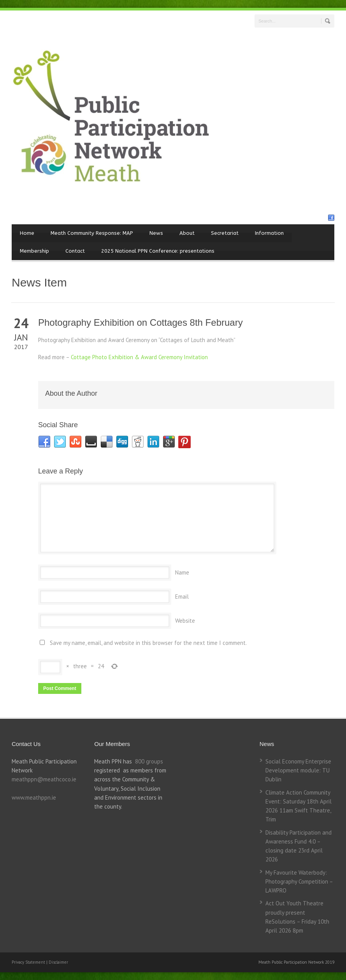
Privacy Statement (29, 962)
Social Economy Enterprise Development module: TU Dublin (298, 770)
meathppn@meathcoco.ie (44, 779)
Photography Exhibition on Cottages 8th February (141, 322)
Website (185, 621)
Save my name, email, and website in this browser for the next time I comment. (148, 643)
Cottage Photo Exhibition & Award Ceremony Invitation (139, 357)
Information (269, 233)
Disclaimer (58, 962)
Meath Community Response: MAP (92, 233)
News (156, 233)
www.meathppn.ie (34, 797)
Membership (34, 251)
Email (182, 597)
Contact (75, 251)
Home (27, 233)
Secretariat (225, 233)
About (187, 233)
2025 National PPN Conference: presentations (158, 251)
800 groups (149, 761)
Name (182, 572)
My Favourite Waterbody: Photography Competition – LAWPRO (299, 882)
